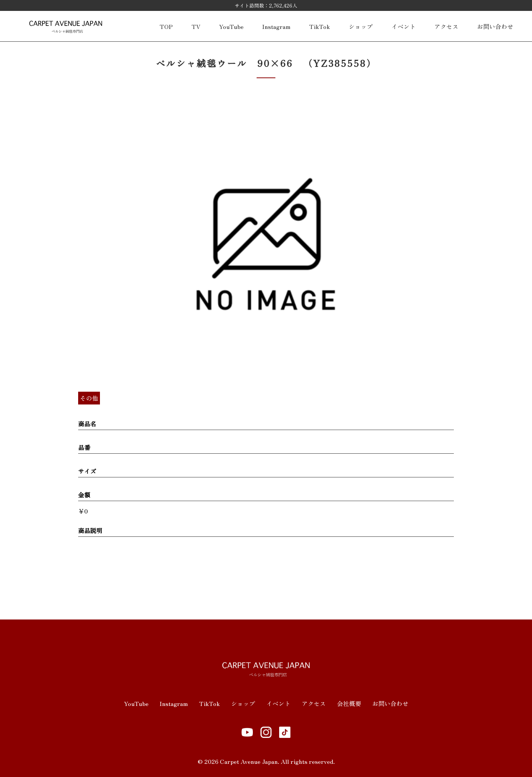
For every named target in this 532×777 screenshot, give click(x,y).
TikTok (320, 26)
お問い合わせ (495, 26)
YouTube (231, 26)
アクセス (446, 26)
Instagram (276, 26)
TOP (166, 26)
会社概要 (349, 703)
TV (196, 26)
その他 (89, 398)
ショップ (361, 26)
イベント (404, 26)
